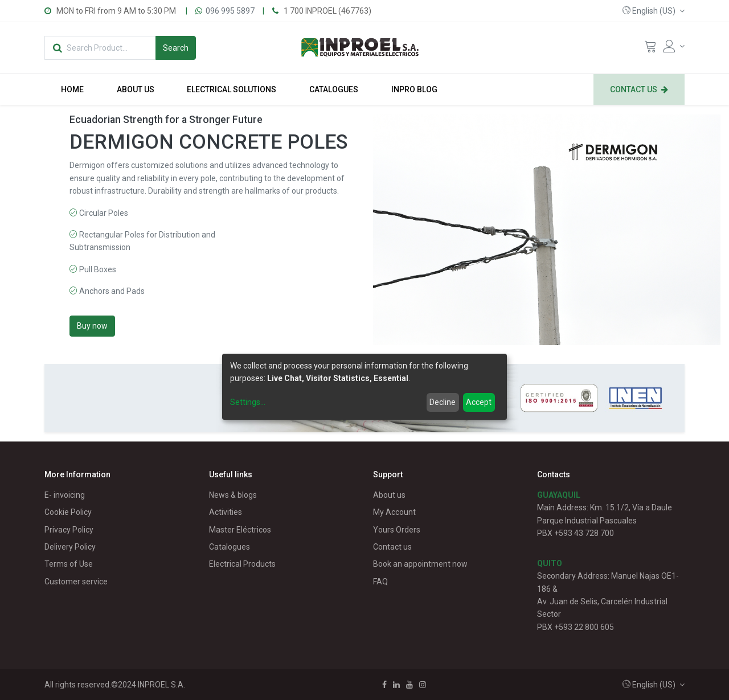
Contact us (392, 547)
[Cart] (650, 49)
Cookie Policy (68, 512)
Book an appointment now (420, 564)
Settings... (248, 402)
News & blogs (233, 495)
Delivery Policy (70, 547)
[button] (654, 11)
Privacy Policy (69, 530)
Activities (226, 512)
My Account (394, 512)
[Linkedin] (396, 685)
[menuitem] (72, 89)
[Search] (176, 48)
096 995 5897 (230, 11)
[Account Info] (674, 46)
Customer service (76, 582)
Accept (479, 402)
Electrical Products (242, 564)
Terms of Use (69, 564)
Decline (443, 402)
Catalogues (230, 547)
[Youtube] (409, 685)
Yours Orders (397, 530)
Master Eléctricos (240, 530)
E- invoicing (65, 495)
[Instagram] (423, 685)
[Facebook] (384, 685)
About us (389, 495)
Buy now (92, 326)
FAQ (380, 582)
